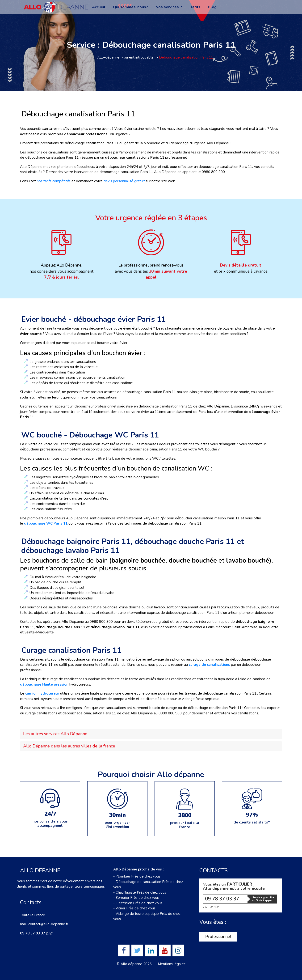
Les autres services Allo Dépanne (55, 734)
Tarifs (195, 7)
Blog (212, 7)
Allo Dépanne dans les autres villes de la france (69, 746)
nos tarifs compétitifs (54, 181)
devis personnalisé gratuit (124, 181)
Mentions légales (172, 964)
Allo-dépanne (108, 57)
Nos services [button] (168, 7)
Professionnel (218, 937)
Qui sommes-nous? (130, 7)
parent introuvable (139, 57)
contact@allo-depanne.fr (48, 924)
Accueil (99, 7)
